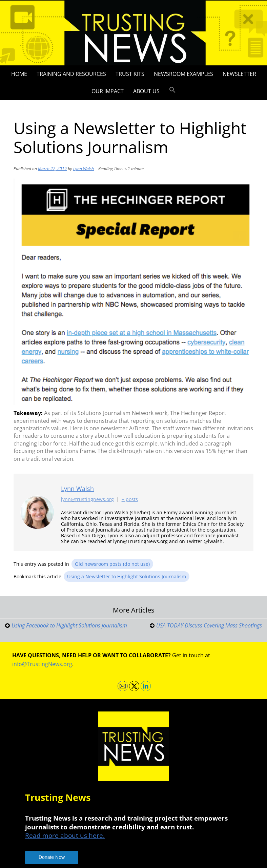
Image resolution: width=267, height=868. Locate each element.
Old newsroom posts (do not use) (112, 564)
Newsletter (239, 74)
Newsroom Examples (183, 74)
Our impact (108, 91)
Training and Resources (71, 74)
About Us (146, 91)
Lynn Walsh (84, 169)
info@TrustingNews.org (42, 664)
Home (19, 74)
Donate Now (52, 857)
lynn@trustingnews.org (87, 499)
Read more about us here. (65, 835)
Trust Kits (130, 74)
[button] (172, 90)
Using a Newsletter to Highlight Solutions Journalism (127, 576)
